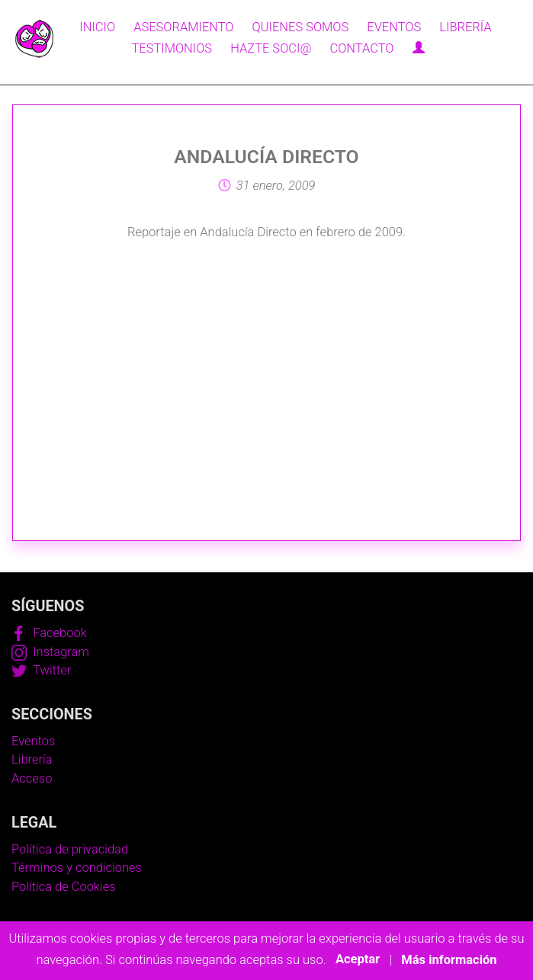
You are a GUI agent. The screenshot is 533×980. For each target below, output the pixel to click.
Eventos (394, 27)
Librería (465, 27)
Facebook (49, 633)
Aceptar (358, 960)
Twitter (41, 670)
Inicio (97, 27)
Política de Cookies (64, 887)
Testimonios (172, 48)
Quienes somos (301, 27)
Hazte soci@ (271, 48)
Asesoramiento (183, 27)
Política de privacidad (70, 849)
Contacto (361, 48)
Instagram (50, 652)
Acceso (32, 778)
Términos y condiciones (77, 868)
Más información (449, 960)
